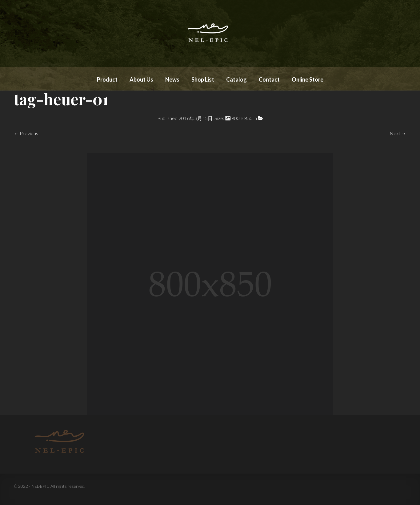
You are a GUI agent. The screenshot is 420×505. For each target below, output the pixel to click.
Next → (398, 133)
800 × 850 (242, 118)
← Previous (26, 133)
